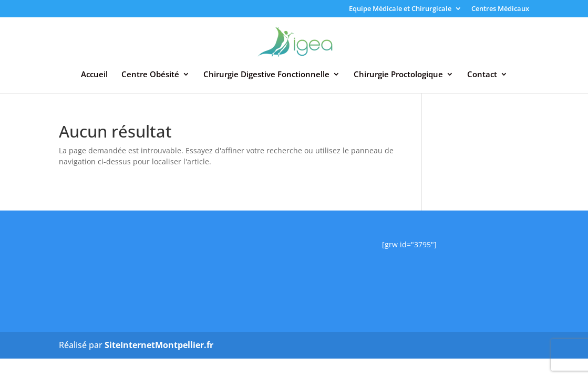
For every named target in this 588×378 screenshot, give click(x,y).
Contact (482, 75)
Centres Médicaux (500, 9)
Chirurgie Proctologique (398, 75)
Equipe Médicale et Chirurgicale (400, 9)
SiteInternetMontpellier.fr (159, 345)
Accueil (94, 75)
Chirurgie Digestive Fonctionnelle (266, 75)
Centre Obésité (150, 75)
